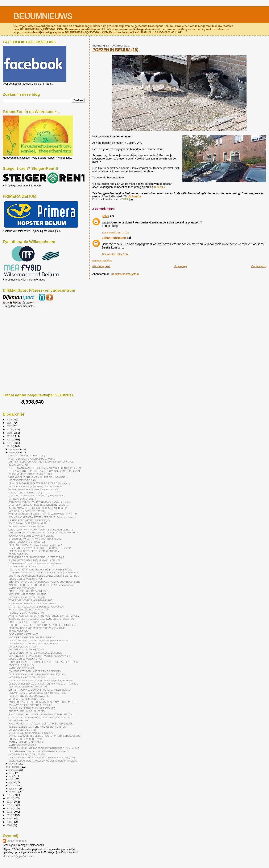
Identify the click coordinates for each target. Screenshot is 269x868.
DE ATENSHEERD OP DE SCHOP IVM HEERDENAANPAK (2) (40, 656)
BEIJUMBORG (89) (18, 631)
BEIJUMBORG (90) (18, 554)
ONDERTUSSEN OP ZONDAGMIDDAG (28, 591)
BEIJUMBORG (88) (18, 720)
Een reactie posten (102, 261)
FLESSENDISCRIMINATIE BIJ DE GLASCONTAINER (35, 653)
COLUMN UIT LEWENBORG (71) (25, 739)
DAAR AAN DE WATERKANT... (24, 634)
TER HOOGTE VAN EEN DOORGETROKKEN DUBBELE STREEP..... (43, 625)
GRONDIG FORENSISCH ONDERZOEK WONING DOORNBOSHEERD (44, 582)
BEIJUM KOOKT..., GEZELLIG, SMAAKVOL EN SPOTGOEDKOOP (42, 619)
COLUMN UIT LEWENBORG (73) (25, 579)
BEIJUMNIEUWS (43, 16)
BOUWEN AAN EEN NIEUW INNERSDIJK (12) (32, 708)
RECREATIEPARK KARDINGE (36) (26, 699)
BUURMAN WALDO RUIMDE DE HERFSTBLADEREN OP (38, 508)
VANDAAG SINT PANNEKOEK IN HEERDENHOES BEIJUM (38, 477)
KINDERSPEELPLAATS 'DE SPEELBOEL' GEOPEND (35, 564)
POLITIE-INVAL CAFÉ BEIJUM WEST (27, 523)
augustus (14, 770)
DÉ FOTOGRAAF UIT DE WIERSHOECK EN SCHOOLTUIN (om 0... (42, 758)
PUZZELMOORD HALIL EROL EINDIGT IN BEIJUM (34, 560)
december (15, 449)
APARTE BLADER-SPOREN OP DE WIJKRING (32, 459)
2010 (10, 815)
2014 (10, 802)
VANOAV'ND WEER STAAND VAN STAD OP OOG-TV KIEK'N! (40, 502)
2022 (10, 429)
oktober (13, 764)
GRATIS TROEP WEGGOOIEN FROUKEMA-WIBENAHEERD (39, 690)
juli (11, 773)
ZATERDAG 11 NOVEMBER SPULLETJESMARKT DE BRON (39, 718)
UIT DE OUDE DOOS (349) (22, 647)
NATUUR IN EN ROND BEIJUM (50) (26, 754)
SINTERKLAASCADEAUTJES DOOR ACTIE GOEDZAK (36, 607)
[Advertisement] (22, 330)
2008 (10, 822)
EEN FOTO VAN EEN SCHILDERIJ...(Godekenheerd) (35, 487)
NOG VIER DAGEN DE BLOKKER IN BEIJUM (31, 637)
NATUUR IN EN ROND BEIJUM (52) (26, 597)
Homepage (181, 266)
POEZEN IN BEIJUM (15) (115, 50)
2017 (10, 446)
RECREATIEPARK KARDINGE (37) (26, 613)
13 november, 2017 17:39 (115, 233)
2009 (10, 818)
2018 (10, 443)
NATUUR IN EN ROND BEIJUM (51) (26, 677)
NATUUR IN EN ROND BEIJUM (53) (26, 511)
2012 (10, 808)
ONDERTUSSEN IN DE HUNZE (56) (27, 711)
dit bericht (134, 196)
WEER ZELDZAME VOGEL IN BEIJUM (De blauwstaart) (36, 496)
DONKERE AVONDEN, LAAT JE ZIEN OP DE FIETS (34, 671)
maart (13, 786)
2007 (10, 825)
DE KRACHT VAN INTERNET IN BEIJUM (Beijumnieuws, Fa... (39, 641)
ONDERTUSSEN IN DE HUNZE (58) (27, 542)
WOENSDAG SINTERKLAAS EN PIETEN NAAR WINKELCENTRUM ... (44, 514)
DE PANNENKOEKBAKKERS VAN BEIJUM (30, 474)
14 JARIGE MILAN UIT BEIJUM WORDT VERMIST (34, 643)
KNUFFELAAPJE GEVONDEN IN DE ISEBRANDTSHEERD (38, 505)
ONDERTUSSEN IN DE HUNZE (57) (27, 622)
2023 (10, 426)
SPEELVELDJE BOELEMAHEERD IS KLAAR (31, 733)
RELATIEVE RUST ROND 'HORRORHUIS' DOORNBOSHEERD (40, 570)
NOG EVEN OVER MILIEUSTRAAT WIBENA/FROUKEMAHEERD (41, 681)
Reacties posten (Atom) (125, 274)
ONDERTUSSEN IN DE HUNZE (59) (27, 456)
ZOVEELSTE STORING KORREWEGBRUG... (31, 600)
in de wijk (159, 187)
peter (105, 216)
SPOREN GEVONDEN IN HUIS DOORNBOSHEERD (35, 539)
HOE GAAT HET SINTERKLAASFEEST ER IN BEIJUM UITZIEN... (41, 724)
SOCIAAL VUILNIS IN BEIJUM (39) (26, 742)
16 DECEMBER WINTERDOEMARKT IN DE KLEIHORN (36, 674)
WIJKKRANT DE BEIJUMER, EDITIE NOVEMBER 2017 (36, 557)
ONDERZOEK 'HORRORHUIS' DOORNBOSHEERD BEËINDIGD (41, 530)
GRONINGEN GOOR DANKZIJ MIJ (26, 650)
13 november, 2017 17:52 (115, 254)
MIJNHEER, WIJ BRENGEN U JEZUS (27, 594)
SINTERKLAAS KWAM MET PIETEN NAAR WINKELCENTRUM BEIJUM (45, 468)
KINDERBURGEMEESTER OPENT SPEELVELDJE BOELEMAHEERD (44, 573)
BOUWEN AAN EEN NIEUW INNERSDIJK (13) (32, 536)
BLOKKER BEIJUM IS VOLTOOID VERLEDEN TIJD (34, 603)
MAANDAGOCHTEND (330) (22, 745)
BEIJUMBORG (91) (18, 465)
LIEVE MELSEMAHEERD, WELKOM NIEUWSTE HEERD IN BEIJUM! (43, 761)
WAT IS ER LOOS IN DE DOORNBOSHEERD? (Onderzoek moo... (41, 585)
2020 (10, 436)
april (12, 782)
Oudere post (259, 266)
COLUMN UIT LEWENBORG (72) (25, 659)
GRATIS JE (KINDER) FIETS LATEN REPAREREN (34, 551)
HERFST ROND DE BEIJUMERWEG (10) (29, 520)
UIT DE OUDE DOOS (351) (22, 480)
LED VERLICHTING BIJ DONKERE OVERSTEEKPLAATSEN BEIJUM (43, 662)
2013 (10, 805)
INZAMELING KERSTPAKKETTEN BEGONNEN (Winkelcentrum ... (42, 517)
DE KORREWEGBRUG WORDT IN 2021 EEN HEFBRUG (37, 727)
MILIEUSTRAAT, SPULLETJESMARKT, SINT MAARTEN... (37, 693)
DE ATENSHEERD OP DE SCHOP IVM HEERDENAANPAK (38, 751)
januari (13, 792)
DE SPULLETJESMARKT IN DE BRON (28, 687)
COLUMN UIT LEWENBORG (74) (25, 493)
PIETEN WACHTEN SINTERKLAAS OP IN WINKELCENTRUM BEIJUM (44, 471)
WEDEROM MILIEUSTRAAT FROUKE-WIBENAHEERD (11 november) (44, 748)
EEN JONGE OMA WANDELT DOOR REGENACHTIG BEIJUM (40, 548)
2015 (10, 798)
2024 (10, 423)
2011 (10, 812)
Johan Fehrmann (114, 238)
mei (11, 779)
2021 (10, 433)
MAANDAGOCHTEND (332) (22, 588)
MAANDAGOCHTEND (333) (22, 499)
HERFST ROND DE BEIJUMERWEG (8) (28, 696)
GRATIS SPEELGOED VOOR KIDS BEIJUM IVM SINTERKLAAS (41, 462)
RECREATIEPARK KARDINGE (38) (26, 526)
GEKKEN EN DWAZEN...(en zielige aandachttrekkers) (35, 545)
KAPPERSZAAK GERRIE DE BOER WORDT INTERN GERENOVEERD (44, 736)
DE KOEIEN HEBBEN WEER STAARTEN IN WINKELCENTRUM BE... (43, 684)
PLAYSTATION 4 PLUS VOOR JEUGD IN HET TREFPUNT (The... (41, 714)
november (15, 452)
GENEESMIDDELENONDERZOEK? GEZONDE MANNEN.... (39, 628)
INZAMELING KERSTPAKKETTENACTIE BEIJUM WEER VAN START (43, 533)
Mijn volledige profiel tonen (18, 856)
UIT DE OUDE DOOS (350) (22, 566)
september (15, 767)
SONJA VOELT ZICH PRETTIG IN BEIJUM (30, 705)
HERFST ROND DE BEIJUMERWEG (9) (28, 610)
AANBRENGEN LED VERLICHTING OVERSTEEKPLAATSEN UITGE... (44, 616)
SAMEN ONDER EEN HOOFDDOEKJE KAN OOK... (34, 489)
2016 (10, 795)
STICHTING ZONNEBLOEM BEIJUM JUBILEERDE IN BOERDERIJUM (44, 576)
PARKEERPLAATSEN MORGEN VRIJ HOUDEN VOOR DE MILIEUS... (44, 702)
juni (11, 776)
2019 (10, 439)
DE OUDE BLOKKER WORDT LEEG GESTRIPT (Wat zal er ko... (41, 483)
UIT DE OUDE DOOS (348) (22, 730)
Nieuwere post (101, 266)
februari (14, 789)
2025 (10, 419)
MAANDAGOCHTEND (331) (22, 668)
